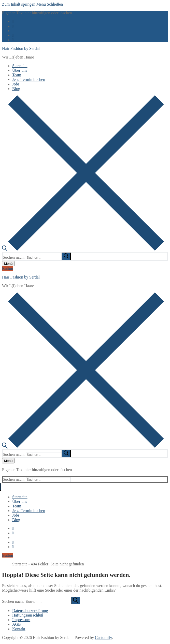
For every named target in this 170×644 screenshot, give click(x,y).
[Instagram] (13, 35)
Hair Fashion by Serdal (21, 48)
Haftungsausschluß (28, 615)
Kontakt (19, 629)
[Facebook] (13, 21)
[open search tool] (83, 249)
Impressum (21, 620)
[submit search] (66, 256)
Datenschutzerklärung (30, 611)
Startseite (20, 564)
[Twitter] (13, 26)
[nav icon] (8, 264)
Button (8, 268)
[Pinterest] (13, 40)
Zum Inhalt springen (19, 4)
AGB (17, 624)
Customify (103, 638)
